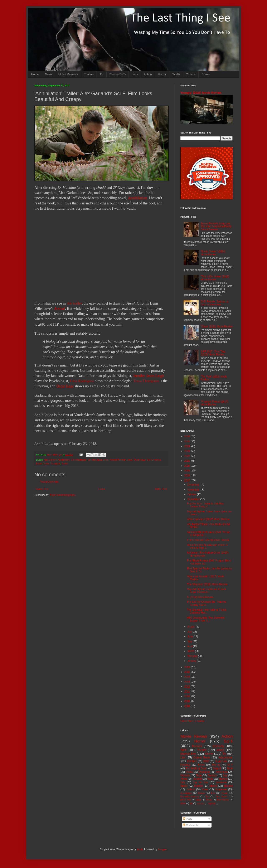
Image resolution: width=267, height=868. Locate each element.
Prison (225, 793)
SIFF (184, 750)
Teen (199, 775)
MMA (183, 803)
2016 (188, 667)
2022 (188, 456)
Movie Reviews (68, 74)
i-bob (140, 849)
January (192, 661)
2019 (188, 471)
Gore (205, 789)
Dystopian (204, 772)
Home (35, 74)
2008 (188, 706)
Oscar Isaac (65, 386)
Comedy (218, 746)
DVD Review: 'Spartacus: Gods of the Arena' (215, 303)
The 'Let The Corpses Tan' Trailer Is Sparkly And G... (206, 603)
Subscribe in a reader (192, 721)
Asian (220, 750)
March (191, 651)
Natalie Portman (118, 460)
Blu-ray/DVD (118, 74)
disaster (228, 786)
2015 (188, 672)
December (193, 485)
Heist (198, 800)
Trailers (89, 74)
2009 (188, 701)
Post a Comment (49, 482)
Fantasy (212, 775)
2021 (188, 461)
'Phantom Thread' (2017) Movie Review (214, 403)
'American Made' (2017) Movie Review (208, 519)
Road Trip (186, 800)
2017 (188, 480)
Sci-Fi (176, 74)
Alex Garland (50, 460)
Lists (135, 74)
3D (191, 803)
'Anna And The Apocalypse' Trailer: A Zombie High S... (207, 546)
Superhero (221, 761)
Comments (190, 825)
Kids (213, 793)
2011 (188, 692)
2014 (188, 677)
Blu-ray (216, 765)
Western (185, 775)
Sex (207, 796)
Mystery (223, 779)
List (183, 757)
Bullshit (191, 789)
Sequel (217, 768)
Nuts (210, 779)
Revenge (185, 765)
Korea (201, 765)
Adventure (222, 772)
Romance (221, 782)
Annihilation (137, 198)
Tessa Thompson (146, 381)
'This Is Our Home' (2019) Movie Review (215, 278)
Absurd (213, 786)
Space (184, 786)
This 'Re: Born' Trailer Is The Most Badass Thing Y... (205, 505)
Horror (162, 74)
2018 (188, 475)
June (190, 636)
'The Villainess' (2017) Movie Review (207, 584)
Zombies (192, 761)
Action (148, 74)
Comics (191, 74)
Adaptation (225, 757)
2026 (188, 436)
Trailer (65, 463)
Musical (198, 786)
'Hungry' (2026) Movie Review (201, 93)
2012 (188, 687)
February (193, 656)
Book (230, 768)
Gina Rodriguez (82, 381)
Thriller (202, 750)
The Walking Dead (196, 768)
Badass (197, 746)
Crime (209, 754)
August (192, 627)
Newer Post (42, 489)
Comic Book (202, 757)
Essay (209, 800)
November (193, 490)
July (190, 632)
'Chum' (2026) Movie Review (217, 326)
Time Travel (222, 796)
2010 (188, 696)
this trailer (74, 303)
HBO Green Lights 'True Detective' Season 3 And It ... (206, 619)
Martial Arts (188, 754)
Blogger (162, 849)
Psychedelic (223, 800)
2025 (188, 441)
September (194, 499)
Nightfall (212, 803)
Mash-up (200, 803)
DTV (230, 765)
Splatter (197, 779)
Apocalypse (186, 793)
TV (102, 74)
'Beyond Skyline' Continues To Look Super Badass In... (207, 591)
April (190, 646)
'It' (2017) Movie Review (200, 597)
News (48, 74)
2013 (188, 682)
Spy (225, 775)
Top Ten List (200, 782)
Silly (183, 782)
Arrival (59, 309)
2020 (188, 466)
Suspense (221, 789)
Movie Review (194, 736)
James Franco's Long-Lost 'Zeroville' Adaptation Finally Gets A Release (216, 226)
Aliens (184, 779)
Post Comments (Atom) (63, 495)
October (192, 494)
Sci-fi (150, 460)
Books (206, 74)
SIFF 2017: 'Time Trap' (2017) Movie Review (213, 353)
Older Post (161, 489)
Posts (187, 819)
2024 (188, 446)
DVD (206, 761)
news (130, 460)
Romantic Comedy (190, 796)
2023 (188, 451)
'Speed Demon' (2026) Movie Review (213, 253)
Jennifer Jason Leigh (148, 376)
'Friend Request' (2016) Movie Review (208, 540)
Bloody (201, 793)
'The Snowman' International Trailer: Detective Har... (207, 611)
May (190, 641)
